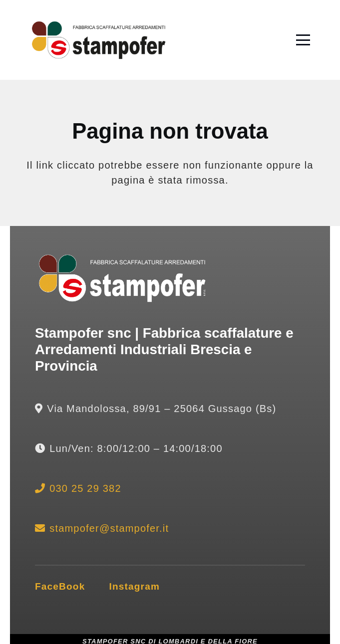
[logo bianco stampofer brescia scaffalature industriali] (122, 278)
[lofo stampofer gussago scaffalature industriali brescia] (99, 40)
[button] (303, 40)
